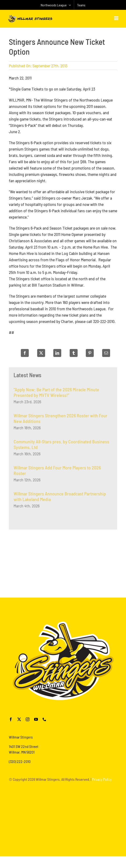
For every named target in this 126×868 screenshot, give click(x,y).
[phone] (44, 719)
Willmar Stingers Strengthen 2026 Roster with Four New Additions (60, 420)
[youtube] (36, 719)
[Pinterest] (90, 353)
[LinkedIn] (57, 353)
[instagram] (28, 719)
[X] (41, 353)
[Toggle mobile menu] (117, 18)
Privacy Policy (102, 779)
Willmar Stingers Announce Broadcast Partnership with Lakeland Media (60, 498)
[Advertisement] (63, 562)
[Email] (106, 353)
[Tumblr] (74, 353)
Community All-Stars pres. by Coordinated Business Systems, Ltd (61, 446)
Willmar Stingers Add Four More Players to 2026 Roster (57, 472)
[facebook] (11, 719)
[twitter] (19, 719)
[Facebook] (25, 353)
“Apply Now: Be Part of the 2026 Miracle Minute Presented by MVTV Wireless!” (56, 394)
